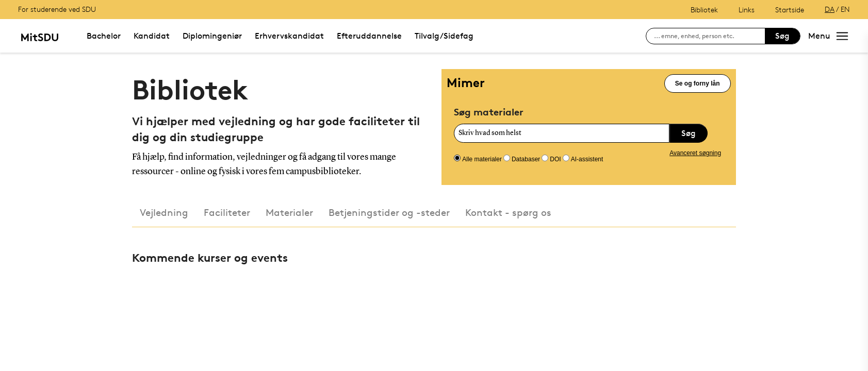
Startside (790, 10)
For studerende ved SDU (57, 9)
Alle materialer (482, 159)
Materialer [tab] (289, 213)
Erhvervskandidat (289, 36)
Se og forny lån (698, 83)
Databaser (526, 159)
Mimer (466, 83)
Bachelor (104, 36)
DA (830, 9)
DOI (555, 159)
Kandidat (152, 36)
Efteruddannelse (369, 36)
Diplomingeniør (212, 36)
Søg (782, 36)
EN (845, 9)
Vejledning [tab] (164, 213)
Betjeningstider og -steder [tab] (389, 213)
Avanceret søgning (695, 153)
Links (747, 10)
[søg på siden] (709, 36)
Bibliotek (704, 10)
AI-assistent (587, 159)
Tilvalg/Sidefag (444, 36)
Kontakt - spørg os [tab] (508, 213)
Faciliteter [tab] (227, 213)
